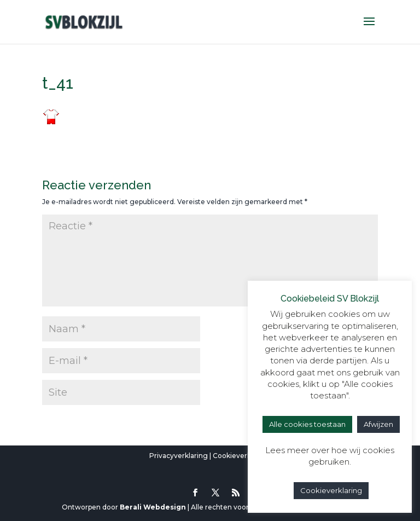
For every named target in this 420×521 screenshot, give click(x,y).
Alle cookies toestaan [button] (307, 424)
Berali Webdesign (153, 507)
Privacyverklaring (179, 456)
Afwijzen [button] (378, 424)
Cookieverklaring (241, 456)
